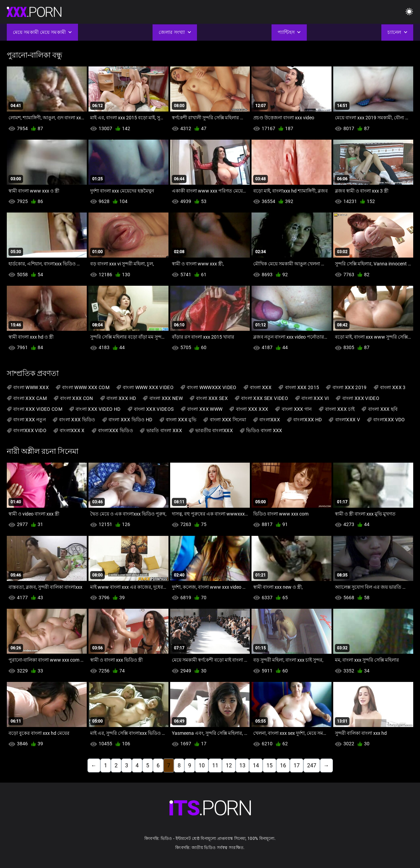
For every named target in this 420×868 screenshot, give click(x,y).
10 (202, 765)
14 (256, 765)
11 (215, 765)
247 (312, 765)
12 (229, 765)
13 (242, 765)
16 (283, 765)
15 (269, 765)
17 (297, 765)
